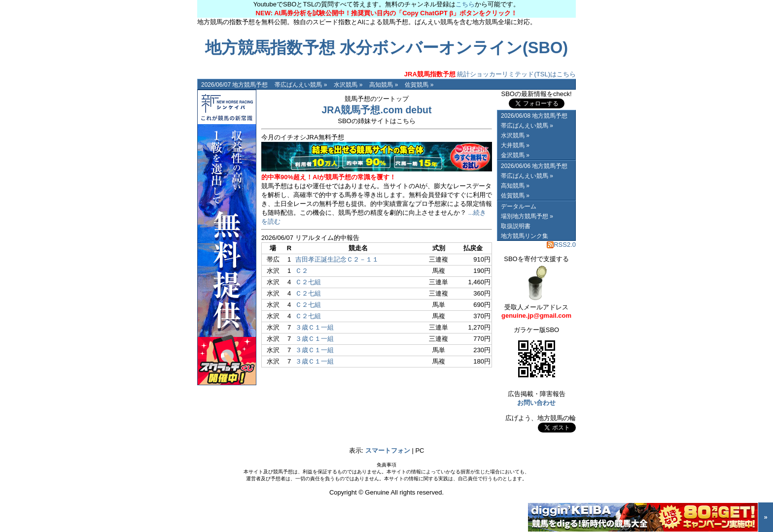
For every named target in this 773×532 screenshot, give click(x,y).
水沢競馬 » (348, 85)
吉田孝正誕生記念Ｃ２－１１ (337, 259)
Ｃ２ (302, 271)
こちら (465, 4)
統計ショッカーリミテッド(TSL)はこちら (490, 74)
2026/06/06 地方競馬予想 (534, 166)
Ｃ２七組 (308, 282)
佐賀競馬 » (419, 85)
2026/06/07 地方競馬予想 (234, 85)
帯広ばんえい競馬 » (301, 85)
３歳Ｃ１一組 (315, 327)
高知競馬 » (384, 85)
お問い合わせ (536, 403)
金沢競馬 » (515, 155)
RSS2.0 (561, 245)
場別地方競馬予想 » (527, 216)
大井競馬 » (515, 145)
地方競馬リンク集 (525, 236)
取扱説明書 (516, 226)
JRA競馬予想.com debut (376, 110)
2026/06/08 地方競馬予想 (534, 116)
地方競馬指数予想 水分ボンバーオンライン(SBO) (386, 48)
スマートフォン (388, 450)
